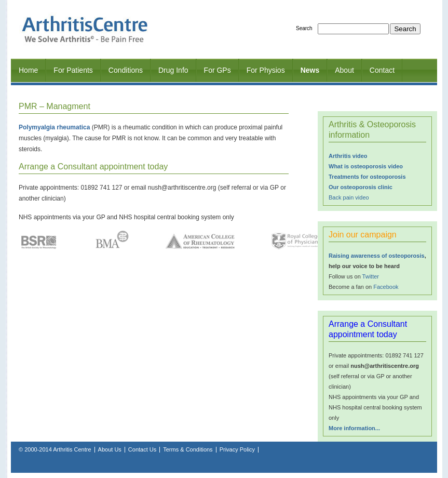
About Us (110, 449)
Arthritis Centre (72, 449)
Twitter (371, 276)
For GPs (218, 70)
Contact (382, 70)
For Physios (266, 70)
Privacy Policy (237, 449)
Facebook (386, 287)
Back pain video (349, 197)
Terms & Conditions (188, 449)
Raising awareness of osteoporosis (377, 256)
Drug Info (173, 70)
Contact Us (142, 449)
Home (28, 70)
